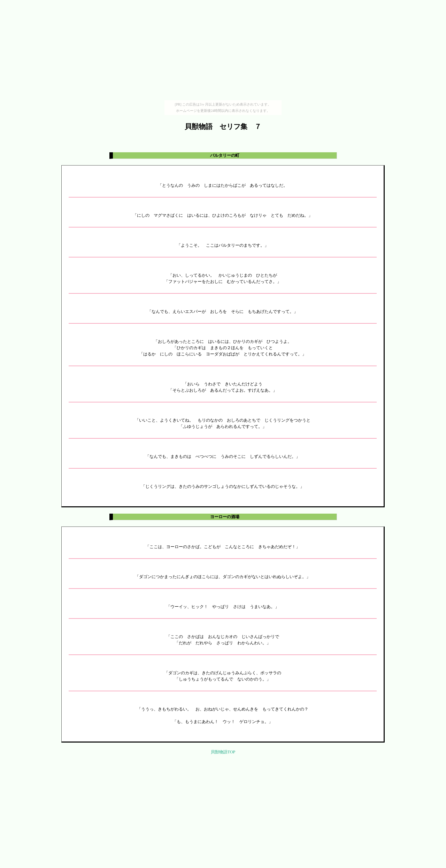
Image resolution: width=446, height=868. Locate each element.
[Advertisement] (223, 52)
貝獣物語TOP (223, 752)
